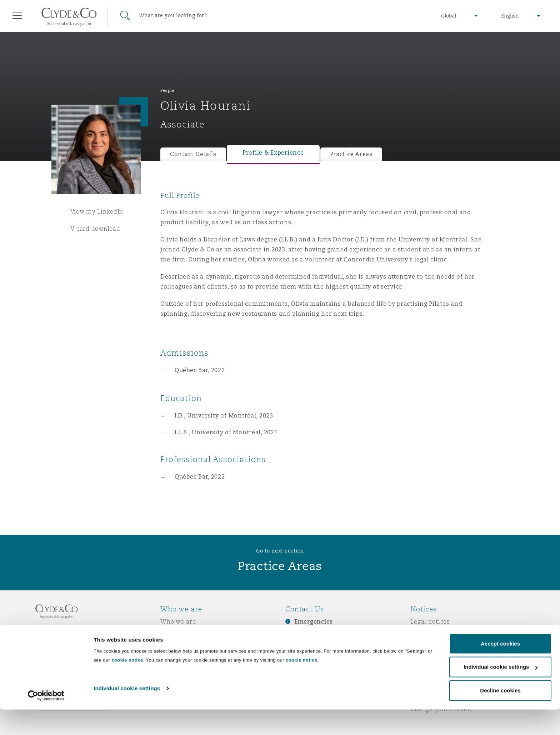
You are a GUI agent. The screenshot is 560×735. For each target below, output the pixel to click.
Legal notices (430, 621)
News (169, 646)
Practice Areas (351, 154)
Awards (172, 634)
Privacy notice (432, 634)
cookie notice (127, 686)
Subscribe (300, 634)
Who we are (178, 621)
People (167, 90)
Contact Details (193, 154)
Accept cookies (500, 669)
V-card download (95, 229)
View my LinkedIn (97, 211)
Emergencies (314, 622)
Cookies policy (432, 646)
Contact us (301, 647)
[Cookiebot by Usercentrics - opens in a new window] (46, 721)
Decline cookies (500, 716)
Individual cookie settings (127, 714)
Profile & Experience (273, 153)
